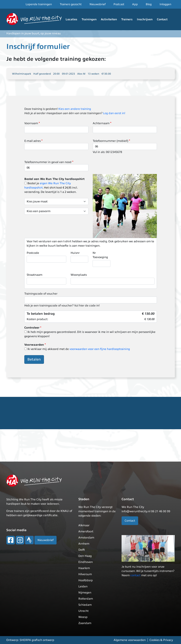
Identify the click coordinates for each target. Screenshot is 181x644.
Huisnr (75, 253)
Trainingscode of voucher (41, 294)
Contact (162, 19)
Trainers (127, 19)
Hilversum (85, 574)
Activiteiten (109, 19)
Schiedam (85, 605)
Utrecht (83, 611)
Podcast (119, 4)
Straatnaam (34, 275)
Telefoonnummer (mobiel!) (110, 141)
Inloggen (165, 4)
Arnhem (84, 544)
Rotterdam (86, 599)
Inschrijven (145, 19)
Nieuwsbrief (98, 4)
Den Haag (85, 556)
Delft (82, 550)
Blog (149, 4)
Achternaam (101, 123)
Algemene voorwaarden (130, 640)
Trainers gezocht (71, 4)
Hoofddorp (86, 580)
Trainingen (89, 19)
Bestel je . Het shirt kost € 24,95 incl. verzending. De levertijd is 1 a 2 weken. (51, 188)
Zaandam (85, 623)
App (135, 4)
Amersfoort (86, 531)
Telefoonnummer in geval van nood (48, 162)
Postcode (33, 253)
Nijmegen (85, 593)
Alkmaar (84, 525)
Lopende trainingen (39, 4)
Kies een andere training (75, 109)
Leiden (83, 586)
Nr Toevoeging (100, 255)
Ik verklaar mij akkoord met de (79, 349)
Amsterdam (86, 538)
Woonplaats (79, 275)
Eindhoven (86, 562)
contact (135, 575)
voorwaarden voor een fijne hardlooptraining (100, 349)
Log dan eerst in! (114, 113)
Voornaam (31, 123)
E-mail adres (33, 141)
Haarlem (84, 568)
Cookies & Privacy (161, 640)
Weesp (83, 617)
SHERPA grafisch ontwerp (37, 640)
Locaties (71, 19)
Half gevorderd (42, 74)
